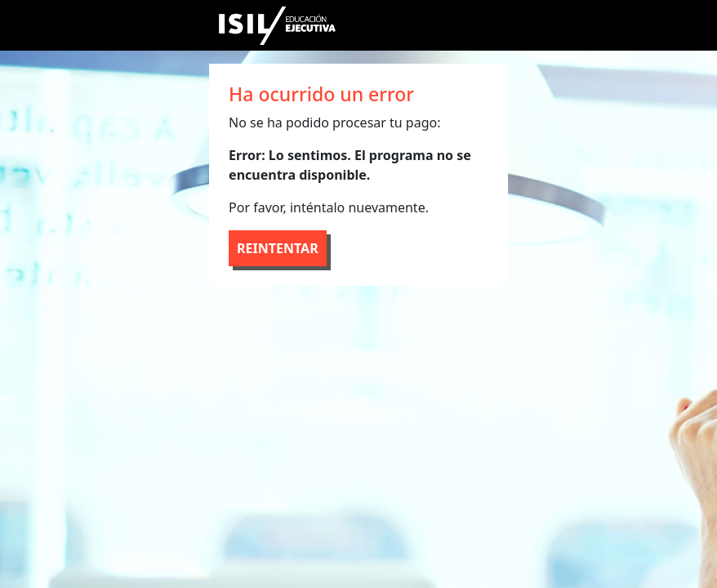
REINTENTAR (278, 248)
